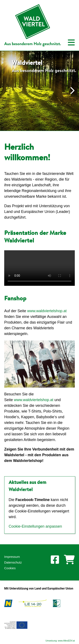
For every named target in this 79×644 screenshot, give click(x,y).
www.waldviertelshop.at (47, 311)
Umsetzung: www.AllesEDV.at (60, 641)
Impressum (12, 557)
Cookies (10, 568)
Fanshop (15, 298)
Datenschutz (13, 562)
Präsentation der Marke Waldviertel (35, 236)
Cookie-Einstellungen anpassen (35, 526)
